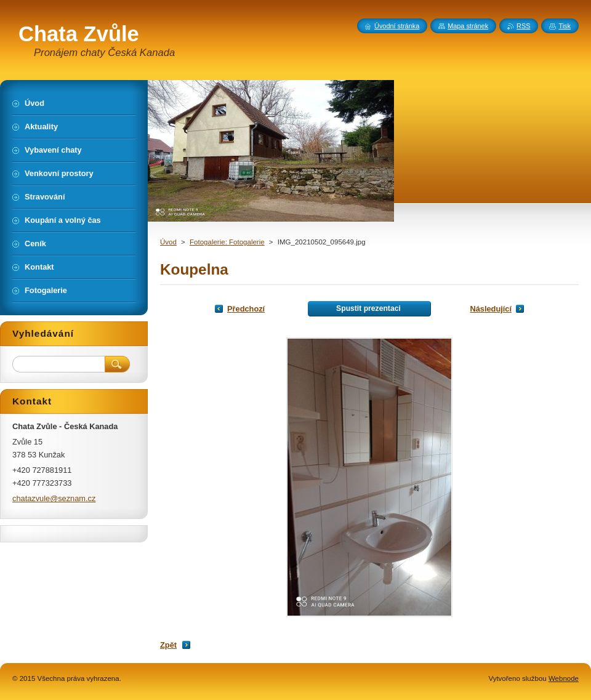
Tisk (565, 26)
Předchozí (246, 309)
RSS (523, 26)
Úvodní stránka (397, 26)
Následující (491, 309)
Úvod (168, 242)
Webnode (564, 678)
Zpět (168, 645)
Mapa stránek (468, 26)
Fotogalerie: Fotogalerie (227, 242)
